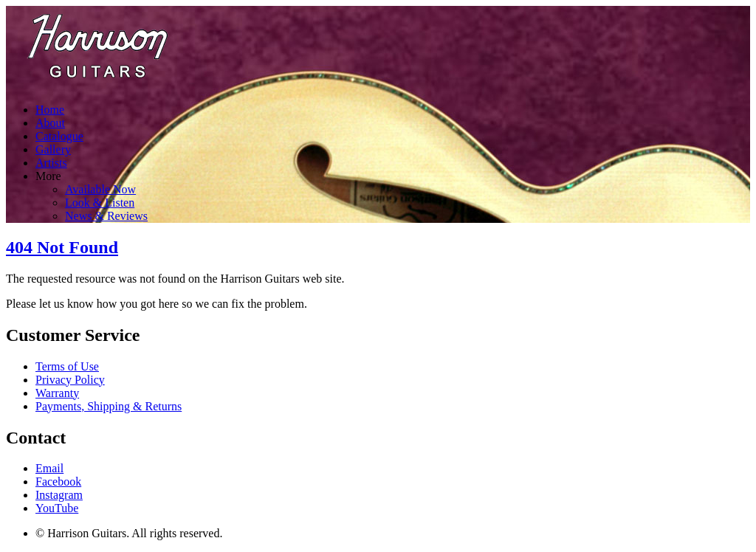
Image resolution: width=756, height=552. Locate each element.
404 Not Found (62, 247)
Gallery (53, 149)
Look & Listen (100, 203)
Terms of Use (67, 366)
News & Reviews (106, 216)
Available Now (100, 189)
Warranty (57, 393)
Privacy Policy (70, 380)
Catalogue (59, 136)
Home (50, 110)
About (50, 123)
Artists (51, 163)
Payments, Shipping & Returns (109, 406)
